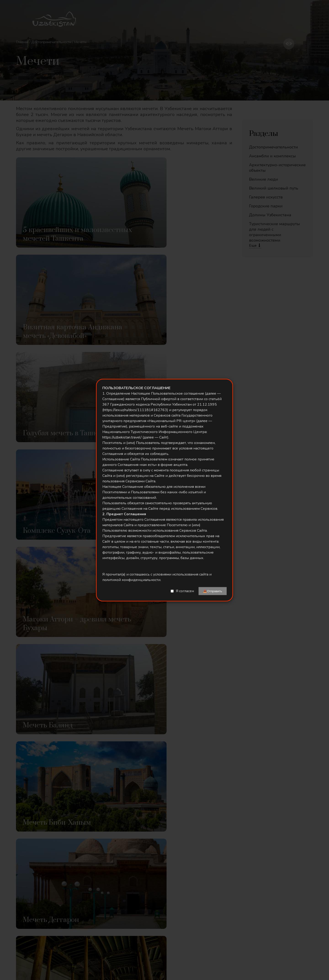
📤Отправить (213, 591)
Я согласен (185, 591)
